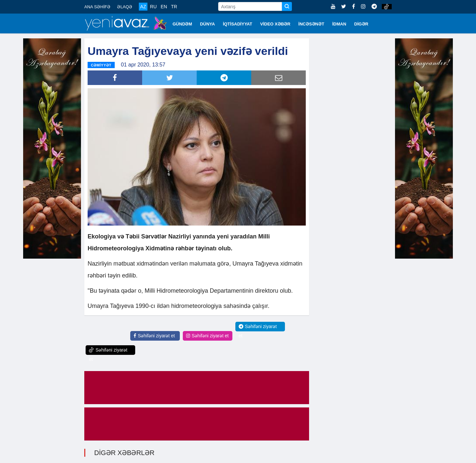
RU (153, 7)
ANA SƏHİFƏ (97, 7)
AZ (143, 7)
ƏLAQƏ (125, 7)
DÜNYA (207, 24)
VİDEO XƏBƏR (275, 24)
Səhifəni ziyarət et (154, 335)
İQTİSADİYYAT (238, 24)
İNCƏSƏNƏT (311, 24)
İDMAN (339, 24)
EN (164, 7)
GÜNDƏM (182, 24)
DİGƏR (361, 24)
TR (174, 7)
